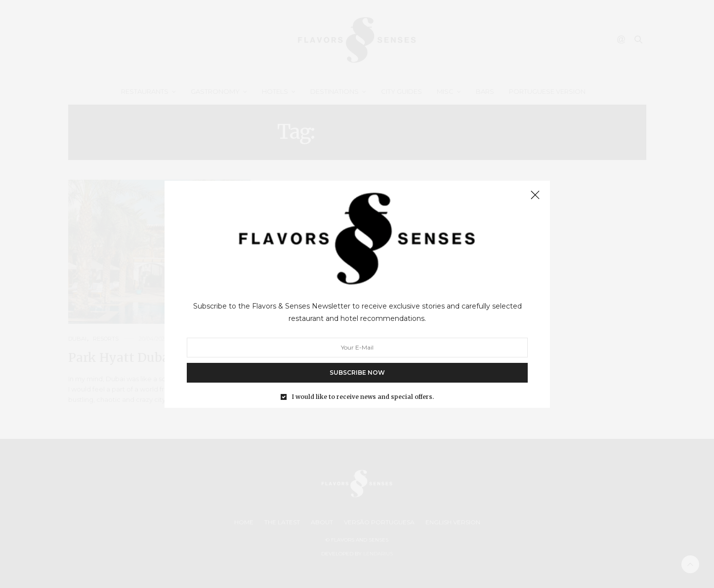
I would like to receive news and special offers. (363, 396)
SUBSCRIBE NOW (357, 372)
